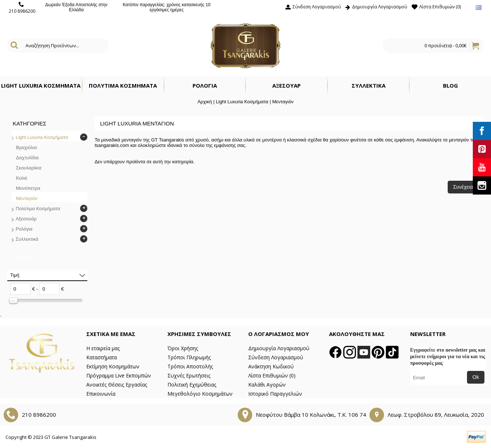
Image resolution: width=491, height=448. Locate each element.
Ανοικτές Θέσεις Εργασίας (117, 385)
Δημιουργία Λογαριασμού (279, 348)
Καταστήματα (102, 357)
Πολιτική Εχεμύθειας (192, 385)
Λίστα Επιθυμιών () (272, 375)
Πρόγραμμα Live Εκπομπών (119, 375)
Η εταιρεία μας (103, 348)
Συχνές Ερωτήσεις (189, 375)
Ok (476, 377)
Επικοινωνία (101, 394)
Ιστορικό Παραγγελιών (275, 394)
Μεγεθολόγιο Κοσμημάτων (200, 394)
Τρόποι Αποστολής (190, 366)
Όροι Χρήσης (183, 348)
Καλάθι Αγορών (267, 385)
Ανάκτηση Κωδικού (271, 366)
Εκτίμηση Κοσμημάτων (113, 366)
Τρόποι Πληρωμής (189, 357)
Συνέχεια (463, 187)
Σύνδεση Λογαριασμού (276, 357)
